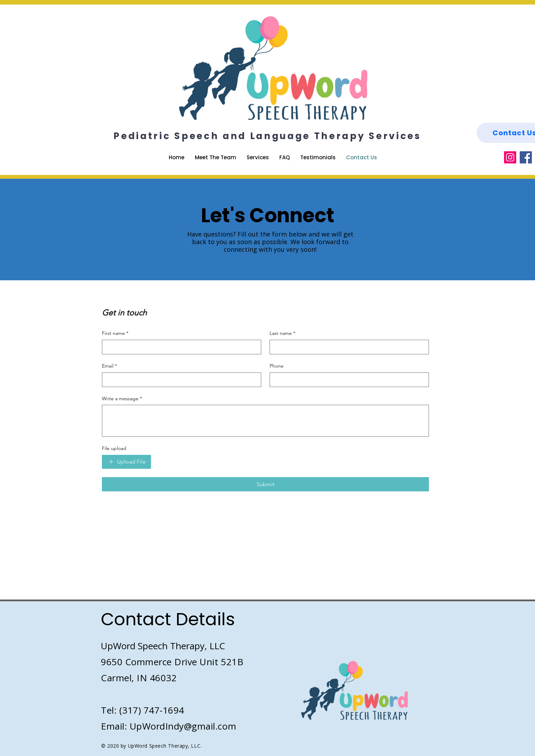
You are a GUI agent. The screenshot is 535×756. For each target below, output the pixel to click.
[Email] (179, 380)
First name (115, 333)
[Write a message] (265, 421)
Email (109, 366)
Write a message (122, 399)
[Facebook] (526, 157)
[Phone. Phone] (347, 380)
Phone (277, 366)
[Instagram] (510, 157)
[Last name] (347, 347)
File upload (114, 448)
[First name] (179, 347)
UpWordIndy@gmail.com (183, 726)
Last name (282, 333)
